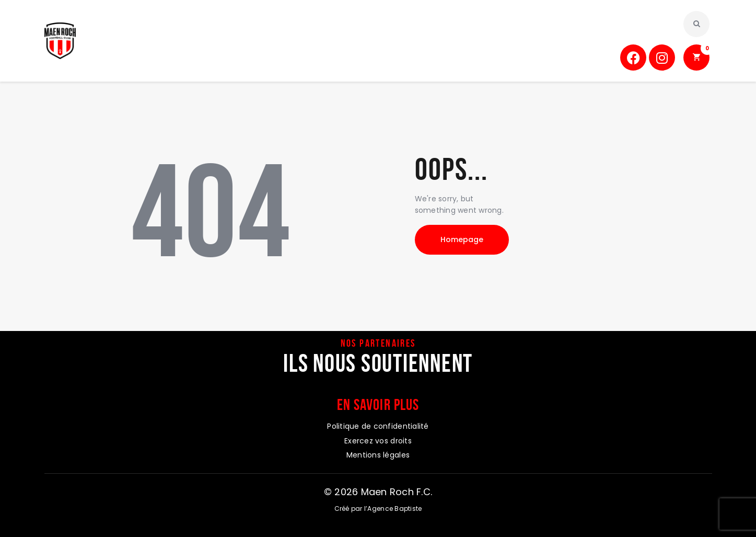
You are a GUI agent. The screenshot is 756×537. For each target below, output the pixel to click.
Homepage (462, 239)
